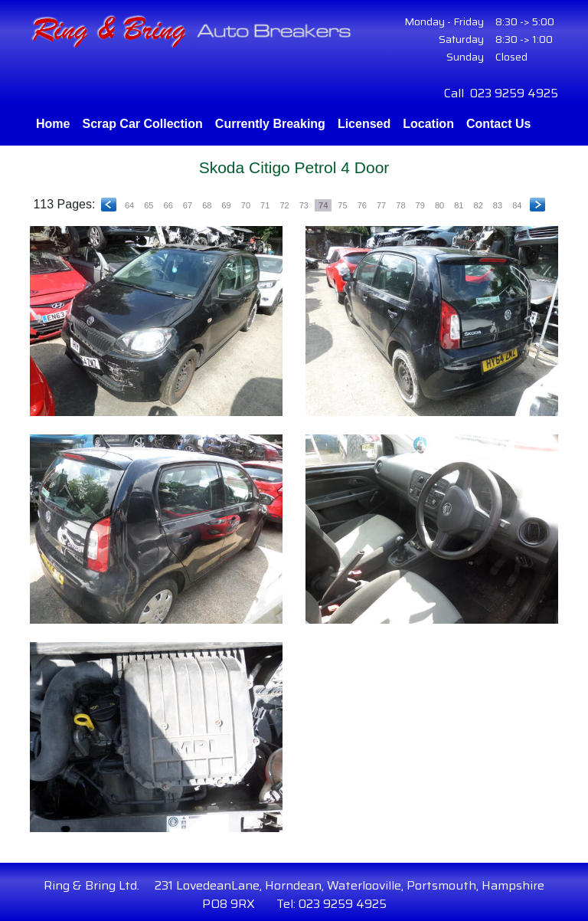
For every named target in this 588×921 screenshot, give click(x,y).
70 (246, 205)
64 (129, 205)
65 (149, 205)
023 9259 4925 (514, 93)
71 (265, 205)
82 (479, 205)
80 (439, 205)
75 (342, 205)
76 (362, 205)
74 (323, 205)
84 (517, 205)
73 (304, 205)
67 (188, 205)
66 (168, 205)
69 (226, 205)
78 (400, 205)
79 (420, 205)
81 (459, 205)
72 (284, 205)
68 (207, 205)
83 (498, 205)
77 (381, 205)
